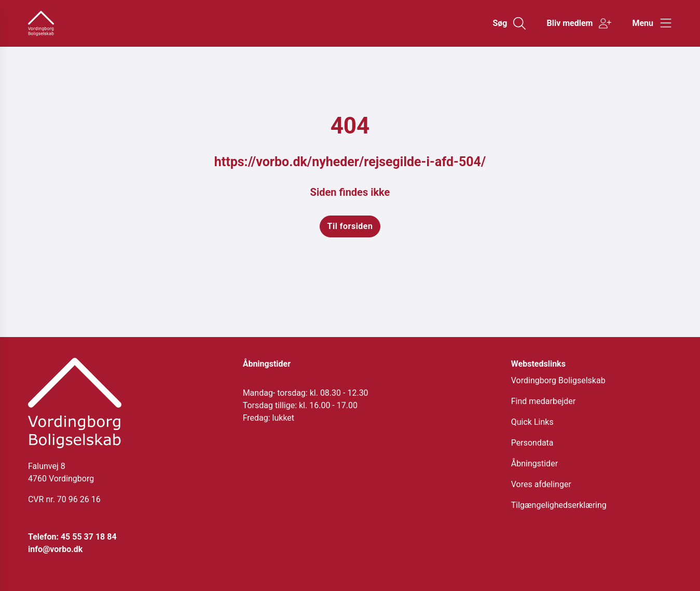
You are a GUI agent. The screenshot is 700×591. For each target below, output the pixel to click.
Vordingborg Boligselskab (558, 380)
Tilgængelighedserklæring (559, 505)
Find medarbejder (543, 401)
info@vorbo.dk (55, 549)
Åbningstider (534, 464)
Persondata (532, 443)
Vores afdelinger (541, 484)
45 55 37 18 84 (89, 537)
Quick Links (532, 422)
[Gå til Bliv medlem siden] (579, 23)
